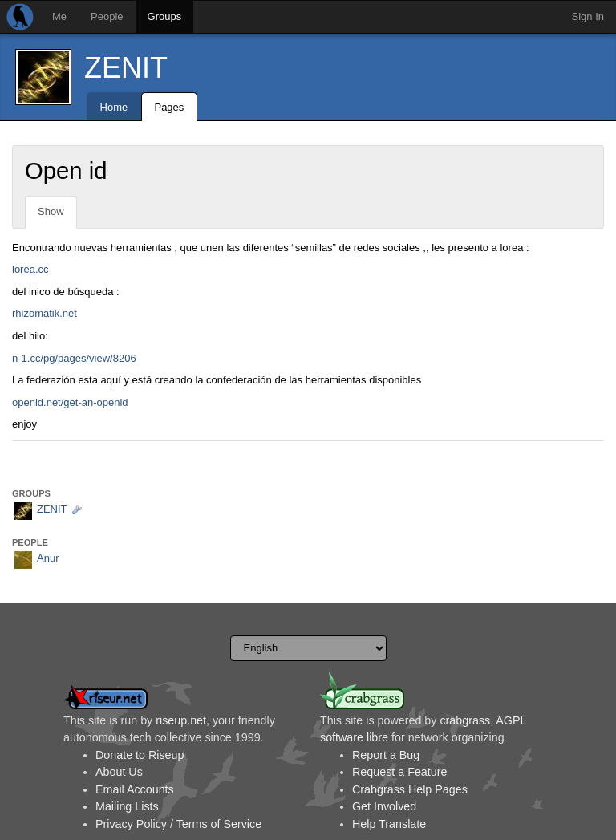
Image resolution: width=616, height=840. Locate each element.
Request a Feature (399, 772)
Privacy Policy (131, 824)
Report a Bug (386, 755)
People (107, 16)
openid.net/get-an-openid (70, 402)
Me (59, 16)
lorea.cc (30, 269)
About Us (119, 772)
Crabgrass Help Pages (410, 789)
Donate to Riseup (140, 755)
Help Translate (389, 824)
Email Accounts (135, 789)
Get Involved (384, 806)
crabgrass (465, 720)
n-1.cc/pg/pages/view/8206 (74, 358)
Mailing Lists (127, 806)
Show (51, 211)
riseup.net (181, 720)
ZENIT (126, 68)
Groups (165, 16)
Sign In (588, 16)
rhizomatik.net (45, 313)
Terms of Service (219, 824)
